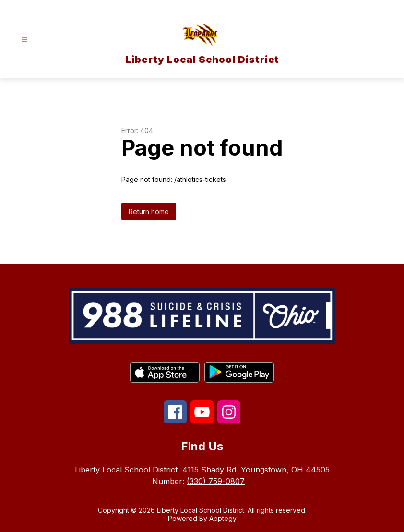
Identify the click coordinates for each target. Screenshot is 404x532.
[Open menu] (25, 40)
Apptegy (223, 518)
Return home (149, 212)
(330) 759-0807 (216, 481)
